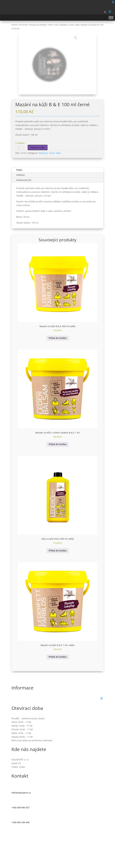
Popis (19, 170)
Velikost (21, 175)
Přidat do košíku (38, 147)
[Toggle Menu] (111, 18)
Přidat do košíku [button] (58, 338)
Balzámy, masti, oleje (50, 153)
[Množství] (20, 147)
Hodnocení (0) (24, 180)
